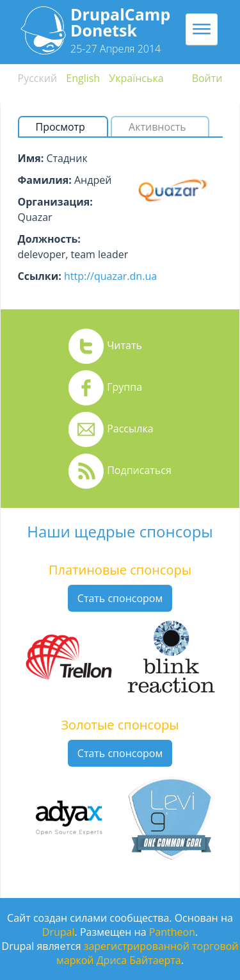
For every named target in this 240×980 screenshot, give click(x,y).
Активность (157, 127)
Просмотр (66, 127)
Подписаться (139, 470)
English (83, 78)
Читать (124, 345)
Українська (136, 78)
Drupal (59, 932)
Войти (207, 78)
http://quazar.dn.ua (110, 276)
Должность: (49, 239)
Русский (38, 78)
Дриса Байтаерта (139, 960)
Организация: (55, 202)
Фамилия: (45, 180)
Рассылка (130, 429)
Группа (124, 387)
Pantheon (172, 932)
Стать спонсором (120, 598)
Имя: (31, 158)
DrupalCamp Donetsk (120, 22)
